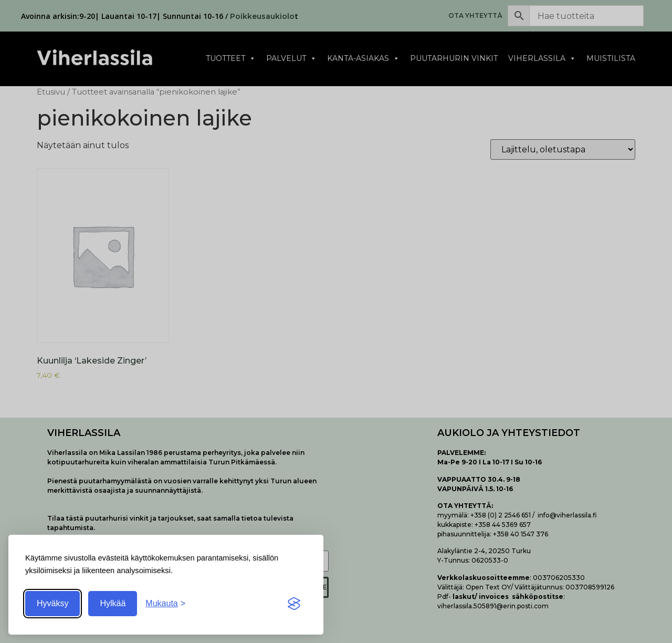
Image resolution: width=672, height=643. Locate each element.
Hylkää (113, 603)
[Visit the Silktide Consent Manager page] (294, 604)
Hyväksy (52, 603)
